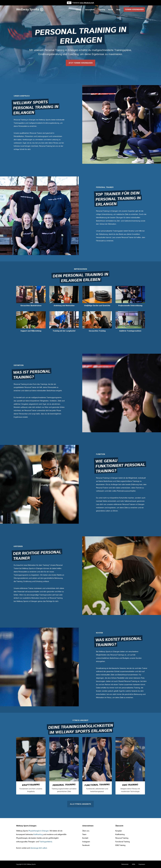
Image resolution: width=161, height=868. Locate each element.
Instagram (86, 842)
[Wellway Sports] (30, 10)
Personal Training (122, 838)
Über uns (86, 831)
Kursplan (119, 831)
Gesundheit (90, 10)
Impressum (142, 864)
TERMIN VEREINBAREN (134, 9)
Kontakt (85, 838)
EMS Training (120, 845)
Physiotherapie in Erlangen (39, 831)
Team (84, 834)
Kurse (111, 10)
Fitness (79, 10)
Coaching (101, 10)
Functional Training (123, 842)
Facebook (86, 845)
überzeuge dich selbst (39, 848)
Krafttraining (38, 834)
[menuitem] (79, 10)
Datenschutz (125, 864)
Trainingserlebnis (46, 842)
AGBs (133, 864)
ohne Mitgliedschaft (87, 3)
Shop (118, 10)
